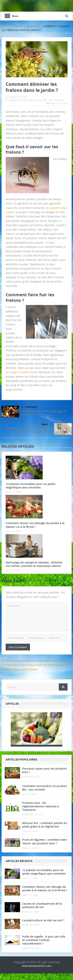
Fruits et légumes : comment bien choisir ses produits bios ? (44, 848)
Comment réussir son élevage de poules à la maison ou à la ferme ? (35, 525)
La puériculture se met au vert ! (43, 927)
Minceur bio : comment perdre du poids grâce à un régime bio (45, 831)
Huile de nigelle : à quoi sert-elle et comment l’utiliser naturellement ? (44, 946)
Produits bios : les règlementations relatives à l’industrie (40, 813)
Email (63, 103)
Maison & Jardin (38, 100)
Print (51, 103)
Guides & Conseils (19, 100)
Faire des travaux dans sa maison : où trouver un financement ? (29, 430)
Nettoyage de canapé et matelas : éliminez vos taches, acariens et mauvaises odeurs (34, 564)
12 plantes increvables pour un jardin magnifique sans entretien (31, 486)
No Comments (56, 100)
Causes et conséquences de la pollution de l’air (42, 912)
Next (47, 424)
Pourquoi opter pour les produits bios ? (44, 777)
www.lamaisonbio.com (37, 972)
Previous (29, 407)
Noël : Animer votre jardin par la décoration (44, 413)
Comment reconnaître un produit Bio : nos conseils (44, 794)
